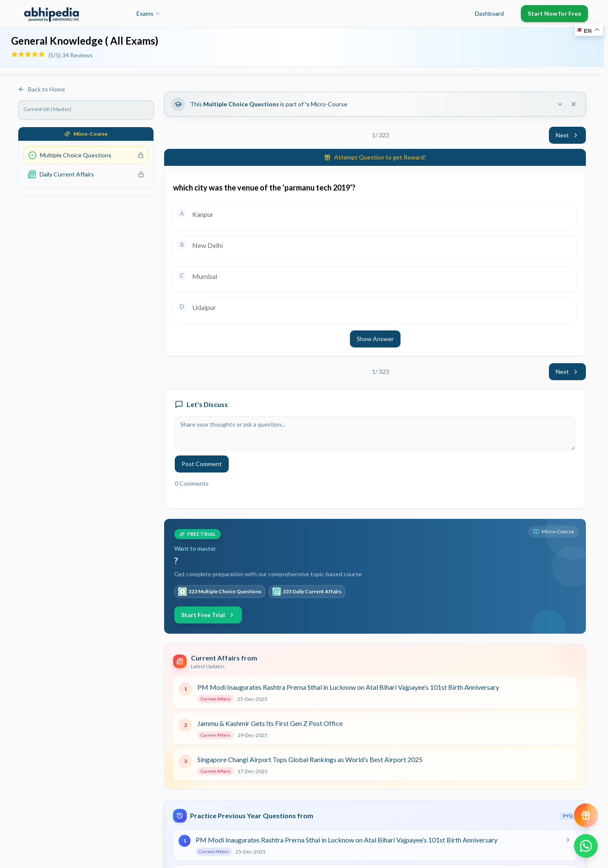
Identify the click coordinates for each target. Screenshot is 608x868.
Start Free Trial (208, 615)
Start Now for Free (554, 13)
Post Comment (202, 464)
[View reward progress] (586, 815)
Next (567, 135)
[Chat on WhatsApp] (586, 846)
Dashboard (489, 13)
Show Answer (375, 339)
